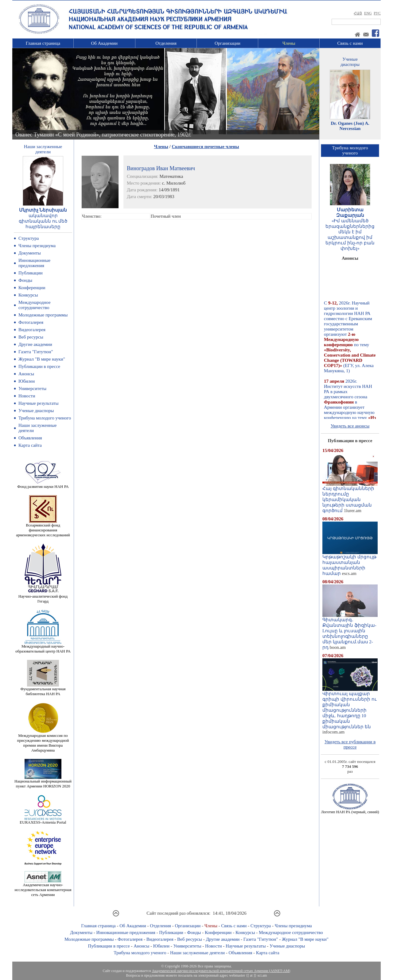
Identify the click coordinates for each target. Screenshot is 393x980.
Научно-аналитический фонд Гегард (43, 597)
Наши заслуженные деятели (197, 953)
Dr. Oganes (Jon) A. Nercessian (350, 126)
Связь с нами (350, 43)
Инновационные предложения (34, 263)
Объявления (30, 438)
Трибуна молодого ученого (45, 418)
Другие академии (35, 344)
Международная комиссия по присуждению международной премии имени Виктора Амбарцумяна (43, 741)
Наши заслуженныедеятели (43, 149)
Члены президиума (37, 246)
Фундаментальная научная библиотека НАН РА (43, 689)
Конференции (32, 288)
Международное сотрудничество (35, 305)
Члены (289, 43)
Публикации (31, 273)
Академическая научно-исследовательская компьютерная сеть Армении (43, 888)
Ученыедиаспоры (350, 62)
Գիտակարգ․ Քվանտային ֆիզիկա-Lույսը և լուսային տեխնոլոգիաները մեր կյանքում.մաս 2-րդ (350, 631)
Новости (27, 396)
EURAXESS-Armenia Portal (43, 820)
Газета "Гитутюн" (36, 352)
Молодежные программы (43, 315)
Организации (228, 43)
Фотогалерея (31, 322)
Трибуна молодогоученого (350, 150)
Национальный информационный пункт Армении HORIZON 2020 (43, 782)
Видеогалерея (32, 330)
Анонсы (26, 374)
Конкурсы (28, 295)
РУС (377, 13)
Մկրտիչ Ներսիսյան (43, 210)
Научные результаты (38, 403)
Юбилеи (27, 381)
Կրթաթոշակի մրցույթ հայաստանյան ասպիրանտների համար (350, 563)
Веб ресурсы (31, 337)
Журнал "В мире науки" (42, 359)
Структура (29, 238)
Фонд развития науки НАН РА (43, 485)
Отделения (166, 43)
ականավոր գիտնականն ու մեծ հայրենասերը (43, 221)
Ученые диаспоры (36, 411)
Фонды (25, 280)
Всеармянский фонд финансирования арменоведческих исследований (43, 528)
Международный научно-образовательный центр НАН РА (43, 647)
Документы (30, 253)
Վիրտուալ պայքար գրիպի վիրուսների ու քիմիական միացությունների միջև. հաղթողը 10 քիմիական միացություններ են (350, 708)
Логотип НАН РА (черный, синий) (350, 810)
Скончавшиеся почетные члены (206, 147)
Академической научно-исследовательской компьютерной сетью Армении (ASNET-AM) (221, 971)
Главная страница (43, 43)
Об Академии (104, 43)
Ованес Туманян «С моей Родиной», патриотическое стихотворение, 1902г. (103, 135)
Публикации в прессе (39, 366)
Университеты (32, 389)
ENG (368, 13)
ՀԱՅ (358, 13)
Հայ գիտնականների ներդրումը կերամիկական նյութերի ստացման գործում (350, 497)
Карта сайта (30, 445)
